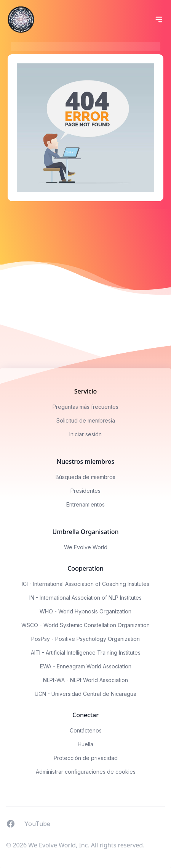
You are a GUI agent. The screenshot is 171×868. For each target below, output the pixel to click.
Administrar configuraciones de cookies (86, 772)
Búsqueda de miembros (85, 477)
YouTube (37, 823)
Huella (85, 744)
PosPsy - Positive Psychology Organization (85, 639)
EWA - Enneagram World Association (86, 666)
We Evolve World (86, 547)
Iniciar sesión (85, 434)
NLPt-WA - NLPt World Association (85, 680)
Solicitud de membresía (86, 420)
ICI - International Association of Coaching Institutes (85, 584)
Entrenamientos (85, 504)
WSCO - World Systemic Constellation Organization (85, 625)
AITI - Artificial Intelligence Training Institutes (86, 653)
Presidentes (85, 491)
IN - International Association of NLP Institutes (85, 598)
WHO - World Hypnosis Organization (85, 611)
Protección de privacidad (86, 758)
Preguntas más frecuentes (85, 407)
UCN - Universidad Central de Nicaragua (85, 694)
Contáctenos (86, 730)
